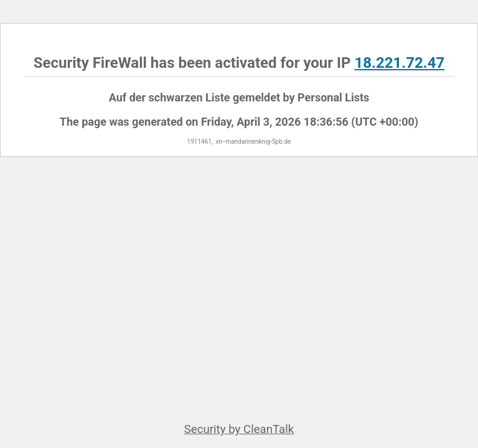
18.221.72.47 (399, 63)
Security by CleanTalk (239, 429)
